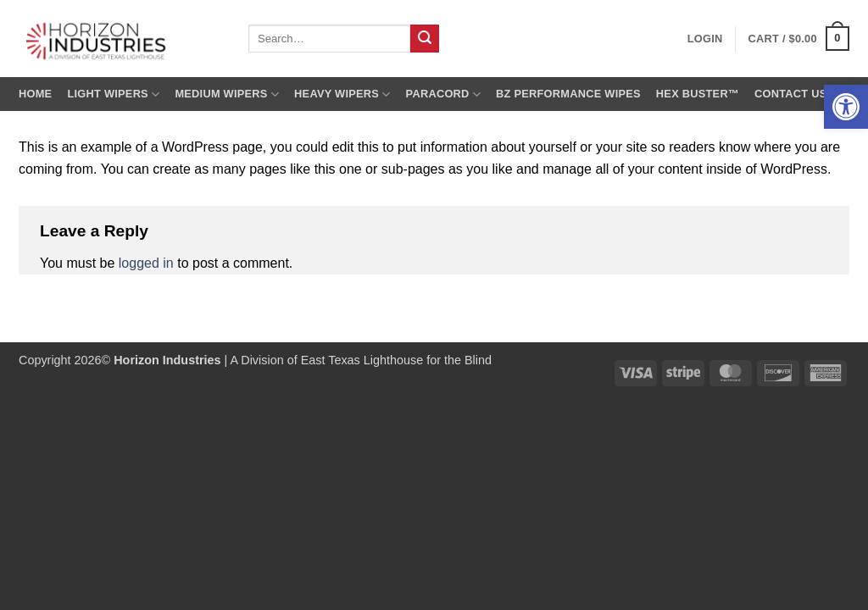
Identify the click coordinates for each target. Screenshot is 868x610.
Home (35, 94)
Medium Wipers (227, 94)
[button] (846, 107)
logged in (146, 263)
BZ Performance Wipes (568, 94)
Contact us (791, 94)
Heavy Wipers (342, 94)
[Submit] (425, 39)
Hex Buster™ (698, 94)
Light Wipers (113, 94)
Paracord (444, 94)
